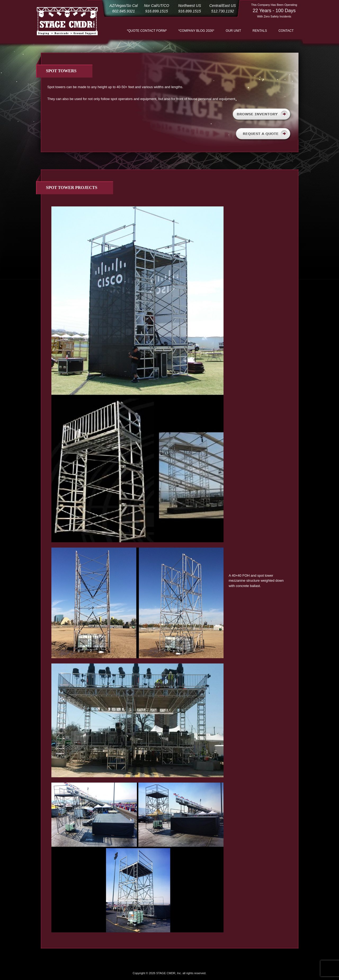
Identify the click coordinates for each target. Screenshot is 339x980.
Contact (286, 31)
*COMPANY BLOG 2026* (196, 31)
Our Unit (233, 31)
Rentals (260, 31)
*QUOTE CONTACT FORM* (147, 31)
